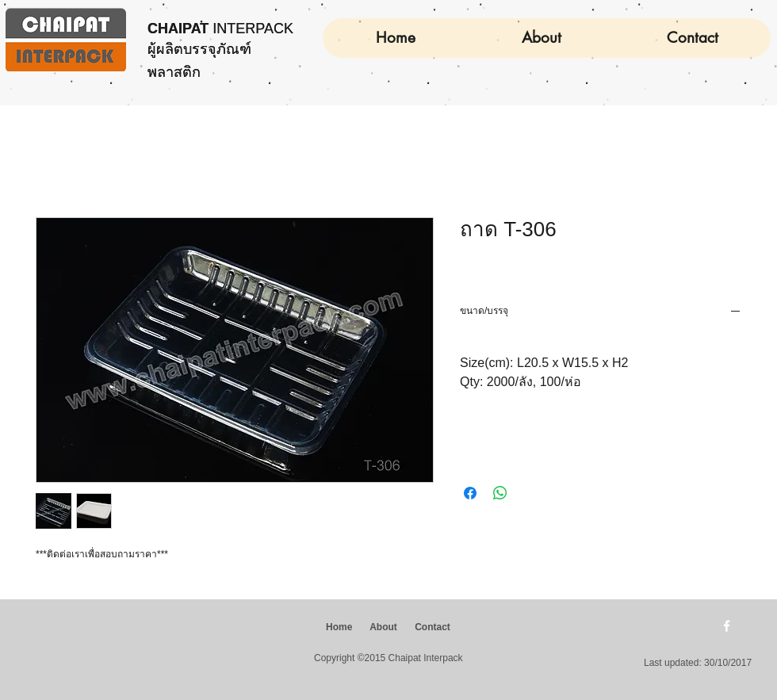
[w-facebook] (727, 626)
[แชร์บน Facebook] (470, 493)
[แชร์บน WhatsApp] (500, 493)
